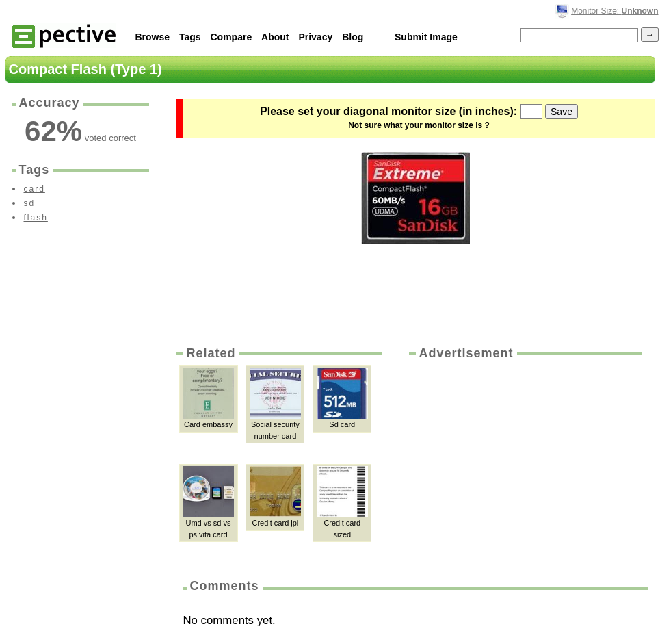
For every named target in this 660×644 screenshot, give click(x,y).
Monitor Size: (615, 11)
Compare (232, 37)
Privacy (315, 37)
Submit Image (426, 37)
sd (30, 203)
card (35, 189)
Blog (353, 37)
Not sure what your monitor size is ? (419, 125)
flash (36, 218)
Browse (153, 37)
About (275, 37)
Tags (190, 37)
